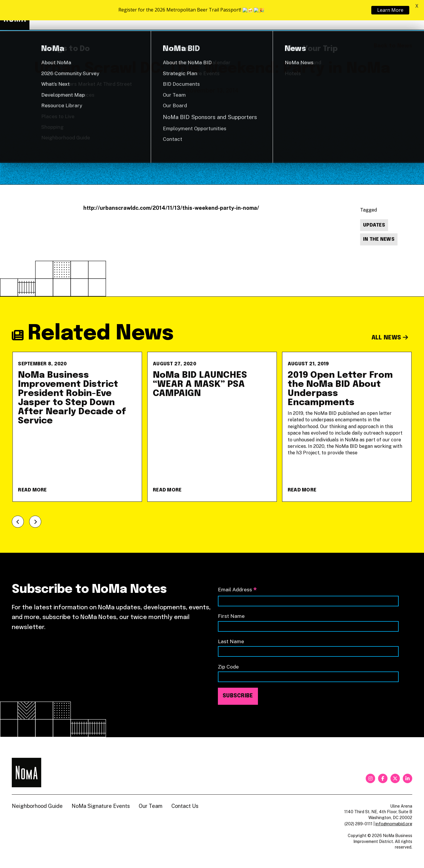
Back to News (393, 46)
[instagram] (370, 778)
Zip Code (228, 667)
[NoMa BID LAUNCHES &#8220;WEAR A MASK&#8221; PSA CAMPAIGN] (212, 427)
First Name (231, 616)
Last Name (231, 641)
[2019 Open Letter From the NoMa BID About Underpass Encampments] (347, 427)
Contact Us (185, 806)
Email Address (237, 590)
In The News (379, 239)
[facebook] (383, 778)
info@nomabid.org (394, 824)
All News (390, 338)
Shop (388, 15)
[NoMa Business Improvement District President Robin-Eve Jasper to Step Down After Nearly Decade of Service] (77, 427)
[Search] (409, 15)
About (291, 15)
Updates (374, 225)
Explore (247, 15)
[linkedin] (408, 778)
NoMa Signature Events (101, 806)
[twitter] (395, 778)
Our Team (151, 806)
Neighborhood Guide (343, 15)
